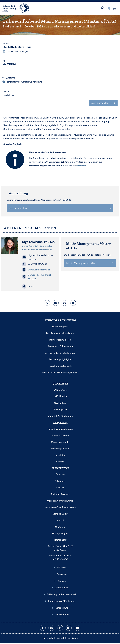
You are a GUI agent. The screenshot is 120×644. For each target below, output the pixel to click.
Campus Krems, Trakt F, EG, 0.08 (37, 277)
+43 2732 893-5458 (34, 264)
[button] (39, 286)
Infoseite (81, 166)
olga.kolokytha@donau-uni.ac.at (37, 257)
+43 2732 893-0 (60, 559)
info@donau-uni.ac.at (60, 555)
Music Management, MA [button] (90, 263)
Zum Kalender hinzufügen (15, 51)
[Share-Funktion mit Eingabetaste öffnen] (47, 303)
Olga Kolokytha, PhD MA (38, 242)
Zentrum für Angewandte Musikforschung (22, 82)
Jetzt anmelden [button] (103, 103)
